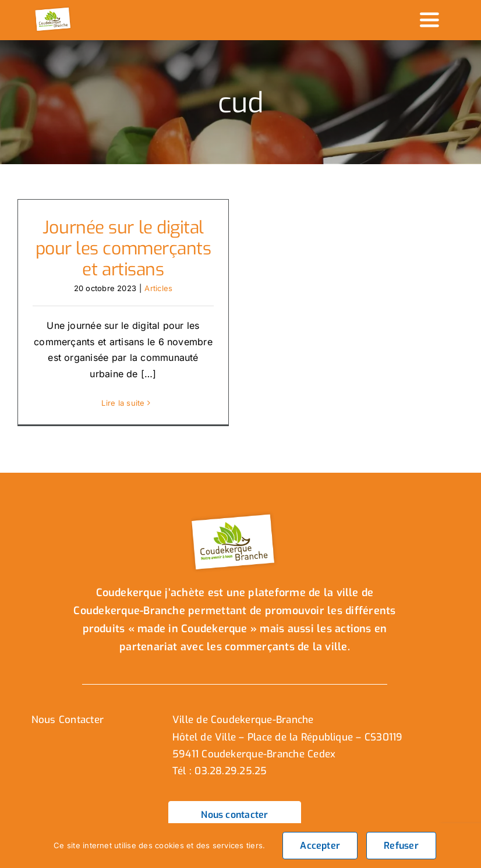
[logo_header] (54, 10)
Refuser (401, 846)
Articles (158, 288)
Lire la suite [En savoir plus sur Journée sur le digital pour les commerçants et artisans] (123, 403)
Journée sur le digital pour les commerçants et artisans (123, 249)
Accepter (320, 846)
